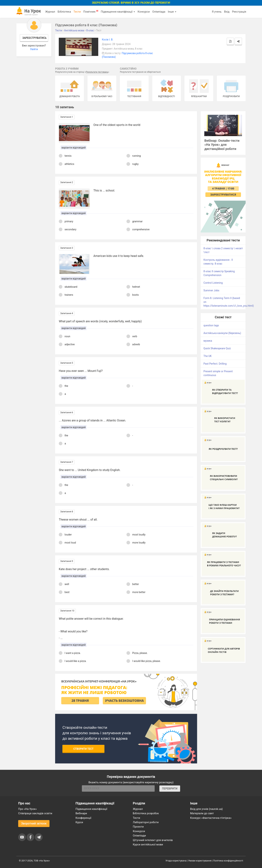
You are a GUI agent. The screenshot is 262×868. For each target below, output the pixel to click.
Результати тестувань (97, 72)
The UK (208, 356)
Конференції (83, 818)
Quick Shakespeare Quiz (217, 348)
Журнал (50, 12)
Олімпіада (159, 12)
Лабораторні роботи (146, 822)
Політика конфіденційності (228, 861)
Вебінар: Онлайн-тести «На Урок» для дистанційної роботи (222, 145)
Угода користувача (176, 861)
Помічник (91, 11)
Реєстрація (239, 12)
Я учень (217, 12)
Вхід (227, 12)
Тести (77, 12)
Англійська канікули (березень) (222, 333)
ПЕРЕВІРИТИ (170, 789)
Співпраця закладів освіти (35, 813)
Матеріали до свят (202, 813)
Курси (79, 822)
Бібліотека (64, 12)
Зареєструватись (34, 38)
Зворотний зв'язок (34, 823)
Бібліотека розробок (146, 813)
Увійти (34, 49)
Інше (172, 12)
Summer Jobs (211, 290)
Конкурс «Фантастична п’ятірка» (211, 818)
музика (208, 341)
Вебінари (81, 813)
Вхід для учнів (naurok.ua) (206, 809)
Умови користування (200, 861)
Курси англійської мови (148, 844)
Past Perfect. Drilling (215, 364)
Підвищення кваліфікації (118, 12)
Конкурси (144, 12)
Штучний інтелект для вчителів (153, 840)
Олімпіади (139, 836)
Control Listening (213, 283)
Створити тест (83, 749)
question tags (211, 325)
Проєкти (138, 827)
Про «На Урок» (27, 809)
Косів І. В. (108, 40)
